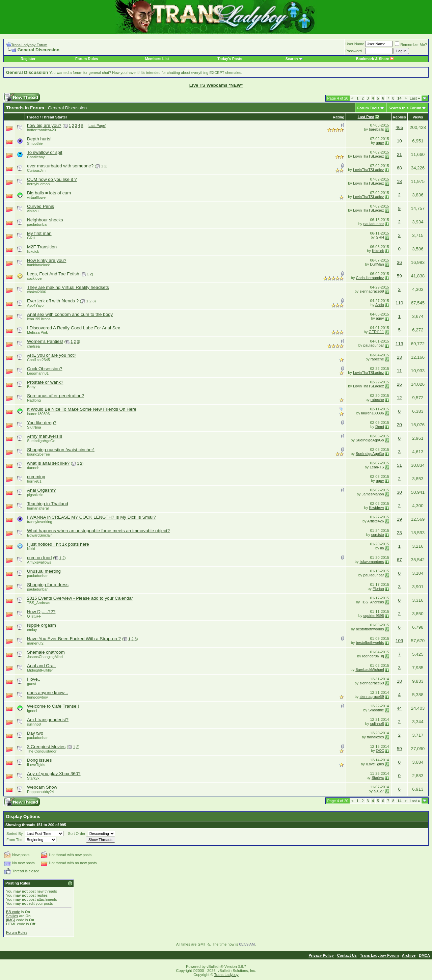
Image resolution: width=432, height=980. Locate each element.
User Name (355, 44)
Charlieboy (36, 157)
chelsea (33, 346)
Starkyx (33, 778)
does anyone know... (48, 693)
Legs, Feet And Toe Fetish (53, 274)
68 (399, 168)
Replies (399, 117)
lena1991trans (39, 319)
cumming (36, 477)
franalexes (375, 737)
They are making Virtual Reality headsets (68, 287)
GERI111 (376, 332)
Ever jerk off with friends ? (53, 301)
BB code (13, 912)
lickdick (33, 251)
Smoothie (35, 143)
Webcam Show (42, 787)
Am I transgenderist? (48, 720)
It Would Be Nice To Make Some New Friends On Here (82, 409)
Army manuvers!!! (45, 436)
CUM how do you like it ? (52, 179)
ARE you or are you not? (52, 355)
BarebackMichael (370, 670)
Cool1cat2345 (38, 360)
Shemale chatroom (46, 652)
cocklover (35, 278)
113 (399, 344)
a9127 (379, 791)
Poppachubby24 (40, 792)
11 (399, 371)
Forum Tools (369, 108)
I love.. (34, 679)
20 (399, 425)
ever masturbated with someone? (60, 166)
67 (399, 560)
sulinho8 (34, 724)
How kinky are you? (47, 260)
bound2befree (38, 454)
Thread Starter (55, 117)
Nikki (31, 549)
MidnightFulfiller (40, 670)
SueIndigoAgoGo (41, 441)
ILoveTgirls (36, 765)
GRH (31, 238)
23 (399, 357)
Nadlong (34, 400)
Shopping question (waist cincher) (61, 450)
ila (382, 548)
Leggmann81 (38, 373)
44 (399, 708)
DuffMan (377, 264)
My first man (39, 233)
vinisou (33, 211)
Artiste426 (376, 521)
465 (399, 127)
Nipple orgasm (42, 625)
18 (399, 181)
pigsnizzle (35, 495)
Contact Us (347, 955)
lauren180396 (38, 414)
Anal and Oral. (41, 666)
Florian (378, 589)
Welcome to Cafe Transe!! (53, 706)
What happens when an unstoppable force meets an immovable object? (98, 531)
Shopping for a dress (48, 585)
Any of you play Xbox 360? (54, 774)
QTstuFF (34, 616)
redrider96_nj (373, 656)
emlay (32, 630)
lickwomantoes (372, 562)
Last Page (97, 126)
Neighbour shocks (45, 220)
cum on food (39, 558)
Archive (409, 955)
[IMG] (11, 920)
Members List (157, 59)
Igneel (32, 711)
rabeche (377, 359)
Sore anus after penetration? (56, 396)
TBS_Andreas (38, 603)
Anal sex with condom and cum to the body (70, 314)
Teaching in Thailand (48, 504)
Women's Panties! (45, 341)
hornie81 (34, 481)
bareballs (376, 129)
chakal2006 (36, 292)
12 (399, 398)
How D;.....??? (41, 612)
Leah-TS (377, 467)
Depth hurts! (39, 139)
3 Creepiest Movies (46, 747)
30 (399, 492)
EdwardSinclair (39, 535)
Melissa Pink (37, 332)
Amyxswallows (39, 562)
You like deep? (42, 423)
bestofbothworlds (370, 629)
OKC (380, 751)
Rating (339, 117)
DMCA (424, 955)
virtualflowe (36, 197)
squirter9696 (373, 616)
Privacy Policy (321, 955)
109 (399, 641)
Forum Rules (87, 59)
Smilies (12, 916)
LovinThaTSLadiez (369, 156)
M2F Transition (42, 247)
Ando (380, 305)
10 (399, 141)
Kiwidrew (377, 508)
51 (399, 465)
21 (399, 154)
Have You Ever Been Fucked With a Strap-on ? (74, 639)
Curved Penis (40, 206)
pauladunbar (37, 224)
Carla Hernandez (370, 278)
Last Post (366, 117)
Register (28, 59)
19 (399, 519)
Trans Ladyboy (226, 975)
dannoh (33, 468)
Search (292, 59)
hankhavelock (38, 265)
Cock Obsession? (45, 369)
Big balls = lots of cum (49, 193)
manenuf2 (35, 643)
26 (399, 384)
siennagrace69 (372, 291)
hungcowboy (37, 697)
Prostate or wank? (45, 382)
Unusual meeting (44, 571)
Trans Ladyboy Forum (29, 45)
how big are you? (44, 125)
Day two (35, 733)
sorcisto (378, 535)
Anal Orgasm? (41, 490)
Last (415, 98)
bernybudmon (38, 184)
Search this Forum (405, 108)
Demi (380, 427)
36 (399, 262)
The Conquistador (42, 751)
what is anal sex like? (48, 463)
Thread (33, 117)
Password (354, 51)
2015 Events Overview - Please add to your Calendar (80, 598)
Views (418, 117)
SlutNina (34, 427)
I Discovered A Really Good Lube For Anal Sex (74, 328)
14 (399, 98)
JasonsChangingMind (45, 657)
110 (399, 303)
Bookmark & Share (375, 59)
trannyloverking (40, 522)
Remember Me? (411, 45)
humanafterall (38, 508)
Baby (31, 387)
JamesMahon (373, 494)
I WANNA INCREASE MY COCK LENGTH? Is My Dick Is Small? (91, 517)
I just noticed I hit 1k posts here (58, 544)
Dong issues (39, 760)
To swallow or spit (45, 152)
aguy (380, 143)
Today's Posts (230, 59)
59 (399, 276)
